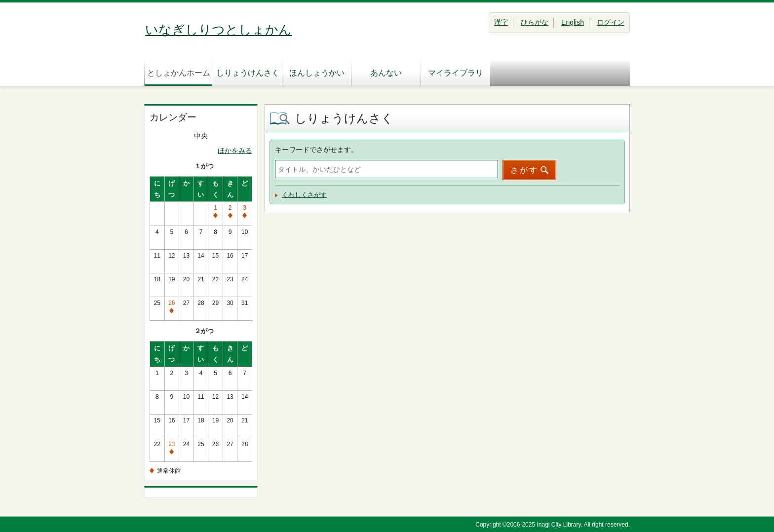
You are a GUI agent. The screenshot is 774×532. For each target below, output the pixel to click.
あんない (386, 73)
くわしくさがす (304, 195)
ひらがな (535, 22)
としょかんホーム (179, 73)
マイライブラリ (456, 73)
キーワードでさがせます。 (316, 150)
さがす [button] (524, 170)
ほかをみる (235, 151)
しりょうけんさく (248, 73)
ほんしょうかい (317, 73)
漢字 (501, 22)
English (573, 22)
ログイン (611, 22)
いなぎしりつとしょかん (218, 30)
